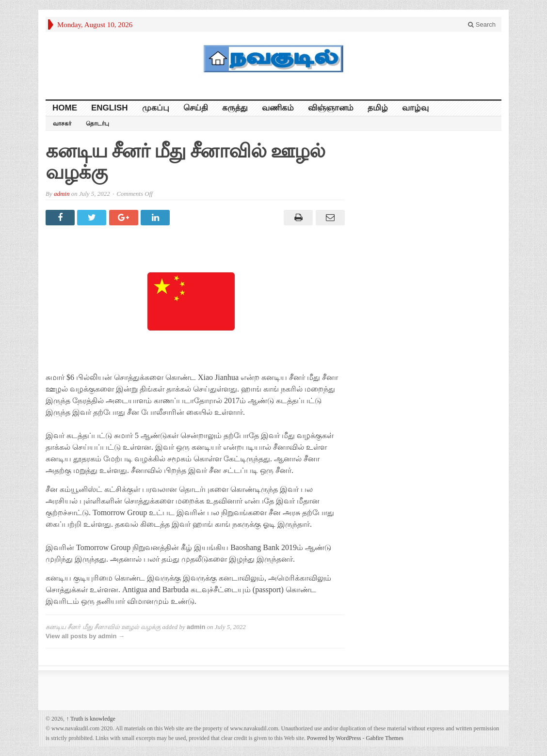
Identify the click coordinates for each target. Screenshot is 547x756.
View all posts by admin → (85, 636)
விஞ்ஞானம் (331, 108)
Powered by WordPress (334, 738)
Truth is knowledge (91, 719)
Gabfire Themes (385, 738)
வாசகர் (62, 124)
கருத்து (235, 108)
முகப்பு (156, 108)
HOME (65, 108)
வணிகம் (278, 108)
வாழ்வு (415, 108)
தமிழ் (378, 108)
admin (62, 194)
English (110, 108)
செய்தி (196, 108)
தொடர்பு (97, 124)
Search (482, 24)
